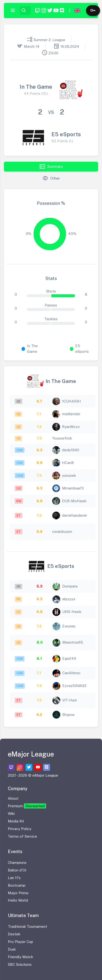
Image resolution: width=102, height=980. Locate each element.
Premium (27, 806)
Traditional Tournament (27, 926)
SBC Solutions (20, 964)
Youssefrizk (62, 438)
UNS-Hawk (72, 612)
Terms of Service (22, 836)
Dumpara (70, 586)
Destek (14, 934)
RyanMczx (71, 427)
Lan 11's (14, 878)
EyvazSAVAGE (75, 686)
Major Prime (18, 893)
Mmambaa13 (73, 488)
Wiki (11, 814)
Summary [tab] (51, 167)
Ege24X (69, 658)
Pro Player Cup (20, 942)
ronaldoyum (62, 532)
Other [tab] (51, 178)
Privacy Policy (20, 829)
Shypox (68, 715)
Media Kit (16, 821)
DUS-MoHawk (74, 501)
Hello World (18, 900)
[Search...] (28, 11)
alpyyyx (69, 599)
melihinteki (71, 414)
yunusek (69, 475)
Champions (17, 863)
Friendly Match (20, 957)
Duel (12, 949)
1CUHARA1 (71, 401)
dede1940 (71, 450)
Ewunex (69, 626)
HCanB (68, 463)
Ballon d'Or (17, 870)
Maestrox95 (73, 642)
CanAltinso (71, 673)
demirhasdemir (75, 515)
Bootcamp (17, 885)
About (13, 798)
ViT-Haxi (70, 700)
